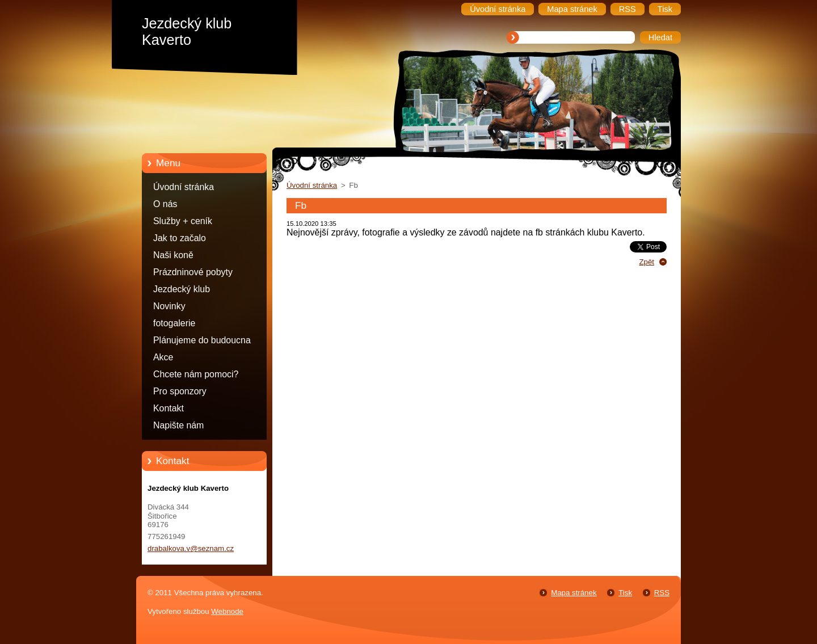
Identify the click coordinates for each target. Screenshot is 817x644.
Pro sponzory (180, 391)
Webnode (227, 611)
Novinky (169, 306)
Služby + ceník (183, 221)
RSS (662, 593)
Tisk (625, 593)
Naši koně (173, 255)
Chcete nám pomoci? (196, 374)
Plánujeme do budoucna (202, 340)
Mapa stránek (574, 593)
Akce (163, 357)
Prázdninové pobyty (193, 272)
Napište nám (178, 425)
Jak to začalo (180, 238)
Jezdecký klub (182, 289)
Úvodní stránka (184, 187)
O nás (165, 204)
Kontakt (169, 408)
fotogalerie (174, 323)
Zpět (647, 262)
